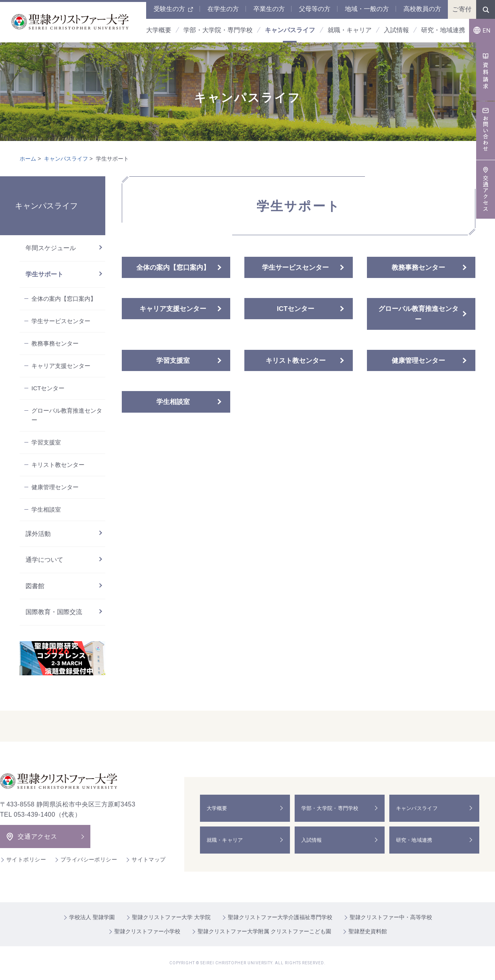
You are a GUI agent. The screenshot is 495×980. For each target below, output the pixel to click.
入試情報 (313, 840)
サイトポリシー (26, 859)
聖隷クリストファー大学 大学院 (171, 917)
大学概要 (219, 808)
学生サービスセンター (295, 268)
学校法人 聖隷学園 (92, 917)
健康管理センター (418, 361)
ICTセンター (296, 309)
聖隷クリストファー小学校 (147, 931)
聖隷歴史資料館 (368, 931)
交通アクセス (38, 836)
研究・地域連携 (416, 840)
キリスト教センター (296, 361)
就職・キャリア (227, 840)
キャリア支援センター (173, 309)
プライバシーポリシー (89, 859)
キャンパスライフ (66, 159)
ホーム (28, 159)
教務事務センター (418, 268)
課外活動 (38, 534)
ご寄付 (462, 9)
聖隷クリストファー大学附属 (264, 931)
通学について (44, 560)
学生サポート (44, 274)
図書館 (35, 586)
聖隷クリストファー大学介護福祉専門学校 (280, 917)
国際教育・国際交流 (54, 612)
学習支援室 (173, 361)
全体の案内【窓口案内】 (173, 268)
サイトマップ (149, 859)
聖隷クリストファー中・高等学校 (391, 917)
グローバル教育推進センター (418, 314)
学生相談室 (173, 402)
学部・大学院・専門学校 (333, 808)
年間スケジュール (51, 248)
